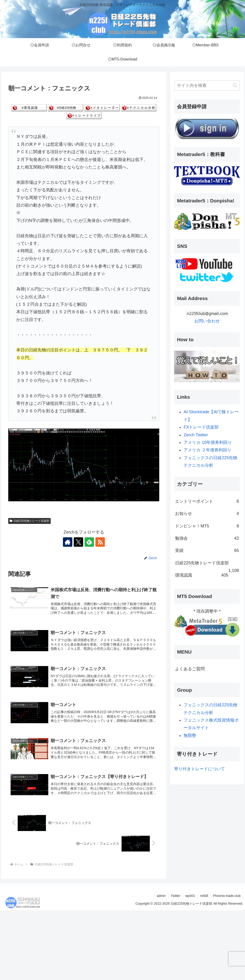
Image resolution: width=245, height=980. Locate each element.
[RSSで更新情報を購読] (100, 542)
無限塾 (190, 735)
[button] (235, 85)
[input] (207, 86)
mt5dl (204, 896)
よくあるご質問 (190, 669)
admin (161, 896)
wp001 (190, 896)
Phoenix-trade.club (227, 896)
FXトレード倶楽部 (201, 427)
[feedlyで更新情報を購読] (89, 542)
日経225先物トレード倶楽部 (29, 521)
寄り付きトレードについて (200, 769)
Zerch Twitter (196, 435)
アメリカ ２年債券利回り (207, 450)
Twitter (176, 896)
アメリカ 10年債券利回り (208, 442)
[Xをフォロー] (78, 542)
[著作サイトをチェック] (68, 542)
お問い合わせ (207, 321)
